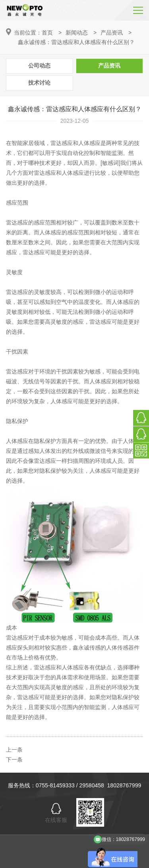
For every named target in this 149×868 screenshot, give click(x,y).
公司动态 (39, 66)
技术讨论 (39, 83)
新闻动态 (77, 33)
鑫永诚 (81, 648)
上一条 (14, 750)
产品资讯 (112, 33)
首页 (47, 33)
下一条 (14, 760)
